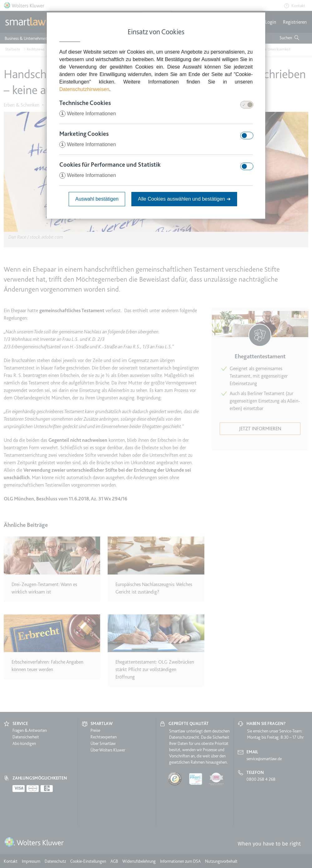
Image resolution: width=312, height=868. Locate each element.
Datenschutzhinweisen (84, 89)
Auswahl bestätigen (97, 199)
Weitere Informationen (88, 114)
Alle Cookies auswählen (184, 199)
